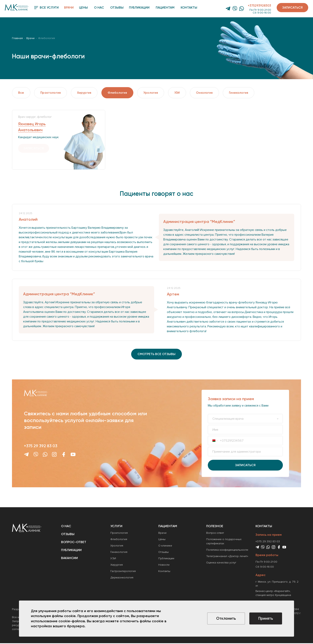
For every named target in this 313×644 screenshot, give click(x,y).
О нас (99, 7)
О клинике (165, 547)
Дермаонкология (122, 579)
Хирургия (87, 93)
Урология (155, 93)
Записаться (292, 7)
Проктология (52, 93)
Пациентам (165, 7)
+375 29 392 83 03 (41, 447)
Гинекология (246, 93)
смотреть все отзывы (156, 355)
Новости (164, 566)
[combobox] (215, 442)
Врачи (69, 7)
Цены (83, 7)
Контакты (189, 7)
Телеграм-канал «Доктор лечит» (227, 557)
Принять (265, 619)
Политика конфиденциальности (227, 551)
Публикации (139, 7)
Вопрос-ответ (74, 543)
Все (21, 93)
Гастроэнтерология (123, 572)
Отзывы (117, 7)
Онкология (211, 93)
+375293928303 (259, 5)
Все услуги (46, 7)
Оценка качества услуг (221, 564)
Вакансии (69, 559)
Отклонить (224, 619)
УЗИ (183, 93)
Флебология (121, 93)
